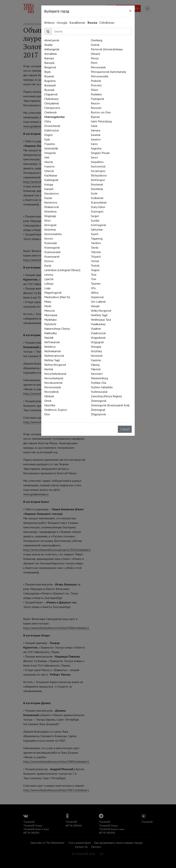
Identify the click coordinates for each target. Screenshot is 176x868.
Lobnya (49, 284)
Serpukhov (97, 162)
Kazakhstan (77, 23)
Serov (94, 157)
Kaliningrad (51, 180)
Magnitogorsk (53, 293)
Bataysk (49, 63)
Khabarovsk (52, 207)
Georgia (62, 23)
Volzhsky (96, 351)
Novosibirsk (52, 392)
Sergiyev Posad (100, 153)
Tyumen (96, 284)
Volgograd (97, 342)
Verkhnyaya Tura (101, 320)
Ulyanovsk (97, 297)
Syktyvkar (97, 229)
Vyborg (95, 365)
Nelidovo (50, 347)
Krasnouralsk (52, 252)
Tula (94, 275)
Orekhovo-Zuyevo (56, 410)
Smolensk (97, 184)
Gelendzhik (51, 148)
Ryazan (95, 117)
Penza (95, 58)
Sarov (94, 144)
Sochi (94, 193)
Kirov (48, 220)
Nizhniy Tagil (52, 360)
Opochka (50, 405)
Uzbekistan (107, 23)
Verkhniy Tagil (99, 315)
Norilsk (49, 369)
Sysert (95, 234)
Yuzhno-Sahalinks (102, 387)
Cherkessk (50, 112)
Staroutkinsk (99, 202)
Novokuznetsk (53, 383)
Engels (49, 135)
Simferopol (98, 180)
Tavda (95, 247)
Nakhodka (50, 333)
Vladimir (96, 329)
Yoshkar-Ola (99, 383)
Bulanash (50, 85)
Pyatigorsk (97, 99)
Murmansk (51, 315)
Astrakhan (51, 54)
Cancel (125, 429)
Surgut (95, 216)
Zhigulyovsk (98, 414)
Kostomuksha (53, 234)
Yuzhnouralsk (99, 392)
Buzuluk (49, 90)
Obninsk (49, 396)
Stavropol (97, 211)
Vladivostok (98, 333)
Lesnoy (49, 275)
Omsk (48, 401)
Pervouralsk (98, 67)
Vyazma (96, 360)
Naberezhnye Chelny (57, 329)
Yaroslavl (97, 374)
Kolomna (50, 229)
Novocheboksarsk (55, 374)
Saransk (96, 135)
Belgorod (50, 67)
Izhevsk (49, 171)
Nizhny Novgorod (55, 365)
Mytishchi (50, 324)
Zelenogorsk (99, 401)
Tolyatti (96, 256)
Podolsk (96, 81)
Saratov (96, 139)
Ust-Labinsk (98, 302)
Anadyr (49, 45)
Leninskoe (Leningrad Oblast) (62, 270)
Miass (48, 302)
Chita (48, 121)
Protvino (96, 85)
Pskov (95, 90)
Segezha (96, 148)
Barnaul (49, 58)
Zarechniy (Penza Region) (106, 396)
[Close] (130, 11)
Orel (47, 414)
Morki (48, 306)
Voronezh (97, 356)
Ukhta (95, 293)
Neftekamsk (52, 342)
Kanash (49, 189)
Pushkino (96, 94)
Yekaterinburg (99, 378)
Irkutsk (49, 162)
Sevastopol (98, 171)
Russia (92, 23)
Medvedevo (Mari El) (57, 297)
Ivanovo (49, 166)
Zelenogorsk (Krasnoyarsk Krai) (110, 405)
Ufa (93, 288)
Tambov (96, 243)
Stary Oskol (98, 207)
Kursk (48, 265)
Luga (47, 288)
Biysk (47, 72)
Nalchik (49, 338)
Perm (94, 63)
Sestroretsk (98, 166)
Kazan (48, 198)
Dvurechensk (52, 126)
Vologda (96, 347)
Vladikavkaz (98, 324)
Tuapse (95, 270)
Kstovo (49, 261)
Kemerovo (51, 202)
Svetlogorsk (98, 225)
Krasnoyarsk (52, 256)
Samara (96, 130)
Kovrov (49, 238)
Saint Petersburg (101, 121)
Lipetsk (49, 279)
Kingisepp (50, 216)
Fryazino (50, 144)
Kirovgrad (50, 225)
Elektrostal (52, 130)
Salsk (94, 126)
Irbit (47, 157)
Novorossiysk (53, 387)
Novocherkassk (54, 378)
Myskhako (50, 320)
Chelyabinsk (52, 103)
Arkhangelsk (52, 49)
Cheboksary (51, 99)
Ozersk (95, 45)
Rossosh (96, 108)
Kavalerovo (52, 193)
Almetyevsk (52, 40)
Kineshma (50, 211)
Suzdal (95, 220)
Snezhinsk (97, 189)
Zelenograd (98, 410)
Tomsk (95, 261)
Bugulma (50, 81)
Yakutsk (96, 369)
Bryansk (49, 76)
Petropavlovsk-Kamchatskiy (108, 72)
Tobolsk (96, 252)
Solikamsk (97, 198)
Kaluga (49, 184)
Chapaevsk (51, 94)
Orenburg (97, 40)
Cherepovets (52, 108)
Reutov (95, 103)
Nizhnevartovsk (54, 356)
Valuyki (95, 306)
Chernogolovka (54, 117)
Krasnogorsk (52, 247)
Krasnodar (51, 243)
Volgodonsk (98, 338)
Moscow (50, 311)
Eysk (47, 139)
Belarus (49, 23)
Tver (94, 279)
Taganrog (97, 238)
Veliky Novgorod (101, 311)
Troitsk (95, 265)
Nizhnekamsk (53, 351)
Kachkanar (51, 175)
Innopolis (50, 153)
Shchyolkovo (99, 175)
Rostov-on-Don (101, 112)
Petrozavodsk (100, 76)
